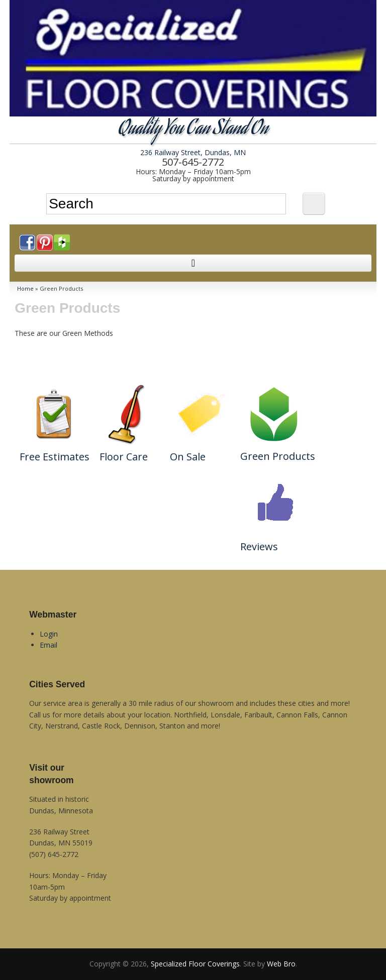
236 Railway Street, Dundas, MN (193, 152)
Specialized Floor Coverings (195, 964)
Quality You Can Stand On (193, 130)
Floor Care (124, 457)
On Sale (188, 457)
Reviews (259, 546)
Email (49, 645)
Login (49, 634)
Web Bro (281, 964)
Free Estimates (55, 457)
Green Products (278, 456)
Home (25, 288)
